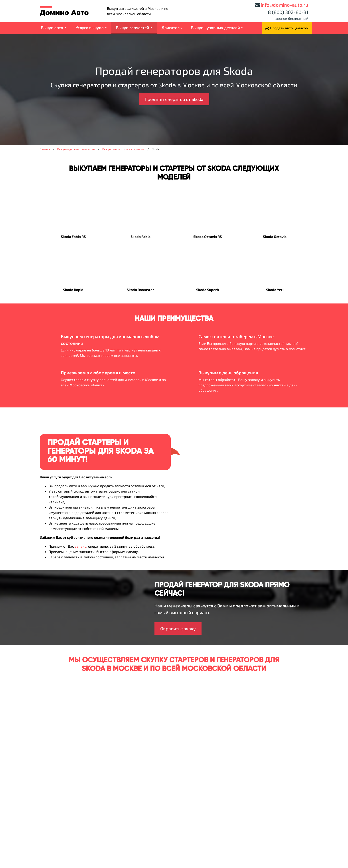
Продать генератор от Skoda (174, 99)
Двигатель (172, 28)
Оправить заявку (178, 629)
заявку (81, 546)
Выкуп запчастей (133, 28)
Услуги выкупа (90, 28)
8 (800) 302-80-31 (288, 12)
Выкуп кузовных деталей (216, 28)
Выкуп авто (52, 28)
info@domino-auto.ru (285, 5)
